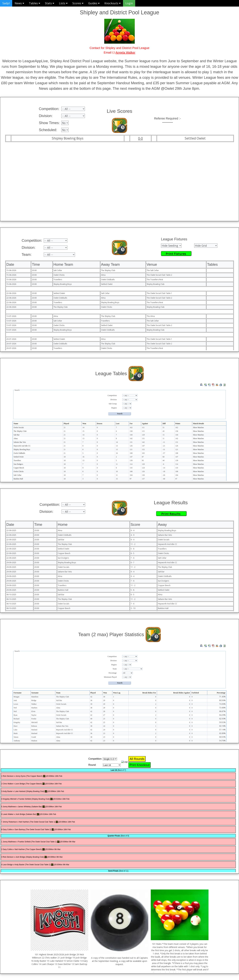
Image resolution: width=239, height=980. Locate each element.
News (19, 3)
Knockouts (112, 3)
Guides (94, 3)
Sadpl (6, 3)
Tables (35, 3)
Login (129, 3)
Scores (78, 3)
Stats (50, 3)
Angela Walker (125, 53)
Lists (63, 3)
